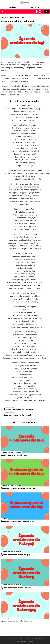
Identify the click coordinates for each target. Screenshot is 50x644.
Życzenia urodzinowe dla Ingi (14, 455)
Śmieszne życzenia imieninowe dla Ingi (18, 522)
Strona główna (22, 642)
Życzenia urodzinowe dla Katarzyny (17, 621)
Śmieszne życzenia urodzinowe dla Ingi (18, 489)
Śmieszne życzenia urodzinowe (11, 452)
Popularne (36, 7)
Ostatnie (13, 7)
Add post (47, 11)
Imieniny (4, 519)
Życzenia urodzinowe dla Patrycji (16, 555)
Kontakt (31, 642)
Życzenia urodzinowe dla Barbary (16, 588)
